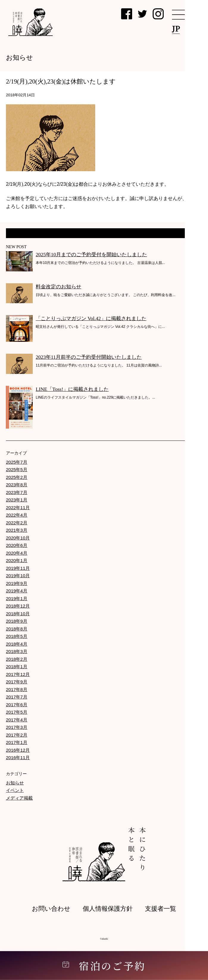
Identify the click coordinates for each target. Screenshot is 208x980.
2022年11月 (18, 508)
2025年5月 (17, 469)
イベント (15, 790)
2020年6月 (17, 545)
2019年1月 (17, 598)
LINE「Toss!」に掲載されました (72, 389)
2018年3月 (17, 651)
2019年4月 (17, 591)
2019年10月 (18, 576)
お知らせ (15, 783)
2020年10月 (18, 538)
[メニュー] (186, 15)
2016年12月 (18, 750)
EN (194, 28)
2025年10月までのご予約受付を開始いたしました (91, 255)
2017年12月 (18, 674)
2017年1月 (17, 742)
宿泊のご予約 (104, 966)
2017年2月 (17, 735)
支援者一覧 (161, 909)
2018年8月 (17, 629)
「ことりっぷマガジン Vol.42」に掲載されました (91, 318)
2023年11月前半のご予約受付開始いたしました (89, 357)
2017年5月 (17, 712)
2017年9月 (17, 682)
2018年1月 (17, 667)
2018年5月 (17, 636)
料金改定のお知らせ (58, 287)
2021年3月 (17, 530)
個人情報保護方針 (108, 909)
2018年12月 (18, 606)
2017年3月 (17, 727)
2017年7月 (17, 697)
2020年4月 (17, 553)
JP (176, 28)
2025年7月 (17, 462)
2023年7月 (17, 492)
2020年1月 (17, 560)
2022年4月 (17, 515)
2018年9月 (17, 621)
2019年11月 (18, 568)
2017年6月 (17, 705)
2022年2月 (17, 523)
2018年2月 (17, 659)
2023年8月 (17, 485)
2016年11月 (18, 758)
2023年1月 (17, 500)
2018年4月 (17, 644)
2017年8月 (17, 689)
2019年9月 (17, 583)
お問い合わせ (51, 909)
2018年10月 (18, 614)
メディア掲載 (19, 798)
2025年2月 (17, 477)
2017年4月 (17, 720)
